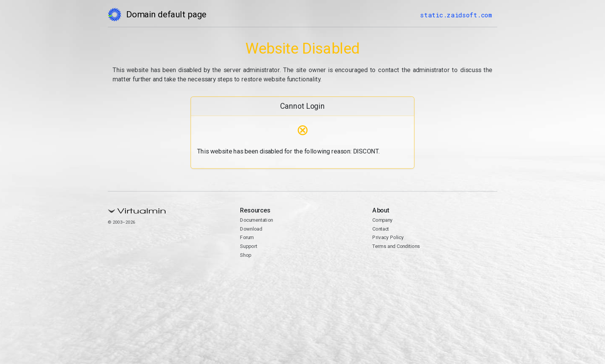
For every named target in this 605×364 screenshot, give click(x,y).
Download (251, 229)
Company (383, 220)
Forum (247, 237)
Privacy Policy (388, 237)
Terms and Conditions (396, 246)
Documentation (256, 220)
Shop (246, 255)
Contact (381, 229)
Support (249, 246)
